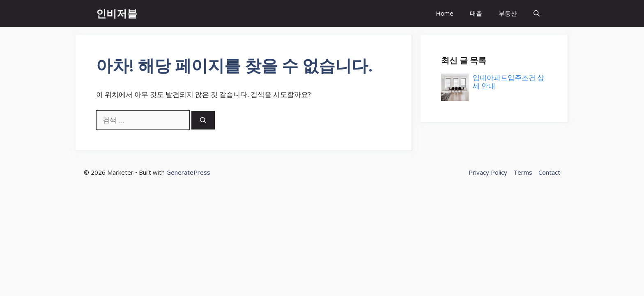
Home (445, 13)
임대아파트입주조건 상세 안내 (508, 82)
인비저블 (117, 13)
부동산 (508, 13)
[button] (537, 13)
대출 (476, 13)
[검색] (203, 120)
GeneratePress (188, 172)
